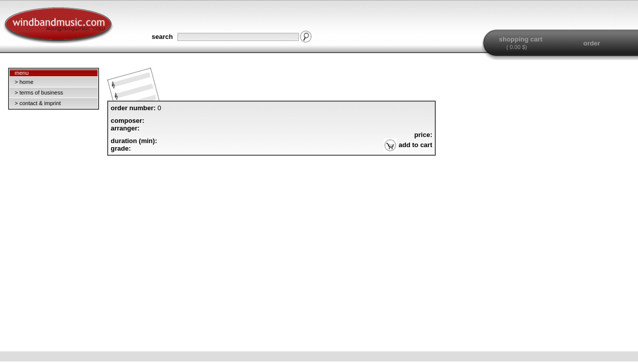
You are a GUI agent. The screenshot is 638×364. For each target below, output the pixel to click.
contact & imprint (40, 103)
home (26, 82)
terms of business (41, 93)
